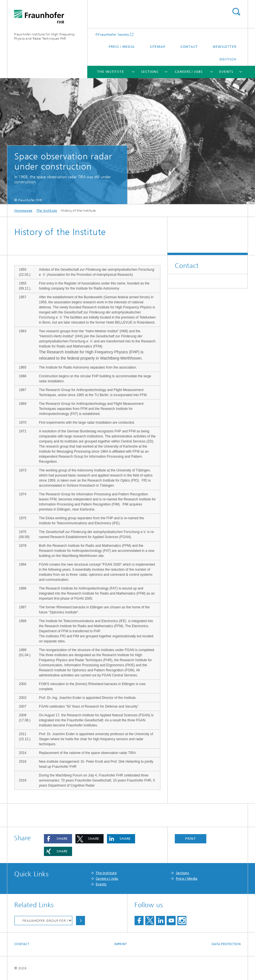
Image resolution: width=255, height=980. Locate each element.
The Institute (111, 72)
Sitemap (158, 47)
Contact (189, 47)
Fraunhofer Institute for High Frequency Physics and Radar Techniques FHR (44, 36)
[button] (58, 839)
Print (191, 839)
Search (236, 12)
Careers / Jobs (189, 72)
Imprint (120, 944)
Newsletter (225, 47)
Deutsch (228, 59)
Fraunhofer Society (113, 34)
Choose (80, 921)
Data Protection (226, 944)
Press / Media (122, 47)
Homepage (23, 211)
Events (226, 72)
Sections (150, 72)
